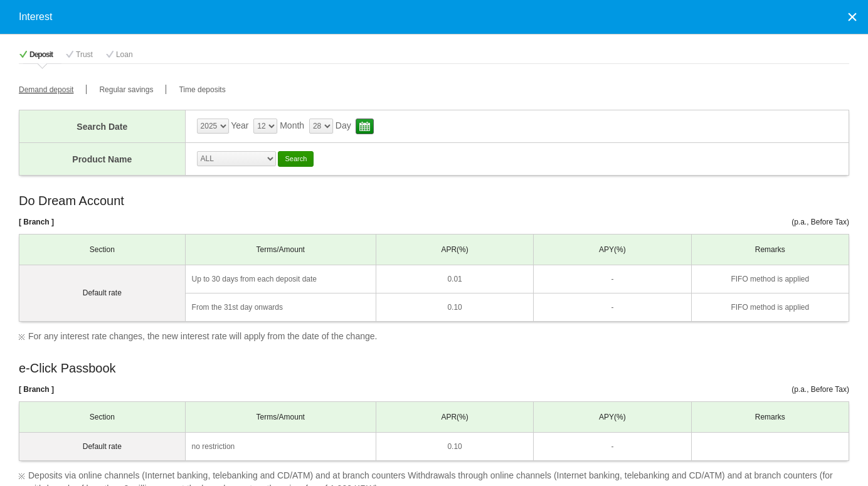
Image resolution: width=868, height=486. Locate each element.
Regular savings (126, 90)
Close (852, 16)
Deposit (41, 55)
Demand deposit (46, 90)
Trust (84, 55)
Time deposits (202, 90)
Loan (124, 55)
